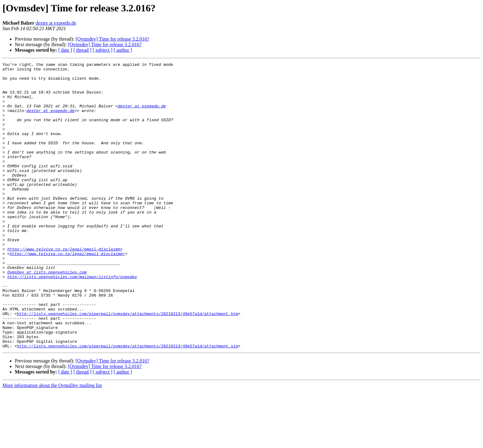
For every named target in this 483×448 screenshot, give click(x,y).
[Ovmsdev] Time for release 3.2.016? (112, 39)
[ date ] (65, 50)
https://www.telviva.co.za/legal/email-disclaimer (65, 287)
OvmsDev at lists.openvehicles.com (47, 314)
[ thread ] (82, 50)
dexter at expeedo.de (56, 23)
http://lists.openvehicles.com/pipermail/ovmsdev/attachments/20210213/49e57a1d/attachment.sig (128, 403)
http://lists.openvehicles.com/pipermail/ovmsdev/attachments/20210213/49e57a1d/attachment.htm (128, 364)
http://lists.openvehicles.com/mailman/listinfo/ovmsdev (72, 320)
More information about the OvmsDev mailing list (52, 443)
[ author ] (123, 50)
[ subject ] (103, 50)
